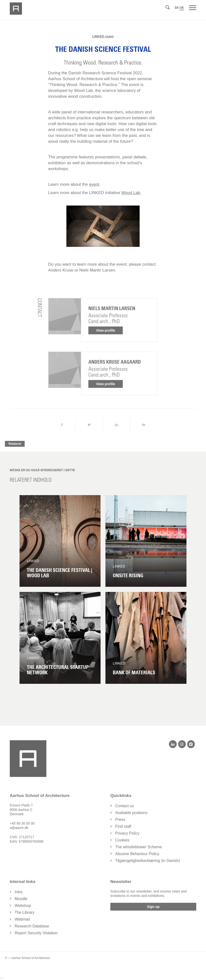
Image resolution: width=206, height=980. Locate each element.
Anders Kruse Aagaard (115, 362)
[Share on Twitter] (89, 425)
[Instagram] (182, 744)
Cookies (122, 840)
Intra (19, 892)
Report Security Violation (36, 933)
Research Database (32, 926)
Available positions (131, 813)
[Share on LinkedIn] (117, 425)
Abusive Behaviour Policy (137, 854)
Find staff (123, 826)
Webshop (23, 906)
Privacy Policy (127, 833)
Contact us (124, 806)
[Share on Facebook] (62, 425)
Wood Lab (131, 193)
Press (120, 820)
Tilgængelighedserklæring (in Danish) (148, 861)
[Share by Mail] (144, 425)
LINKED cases (103, 36)
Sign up (153, 907)
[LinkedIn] (173, 744)
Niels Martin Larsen (112, 308)
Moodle (21, 899)
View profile (105, 330)
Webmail (22, 919)
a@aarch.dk (19, 828)
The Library (25, 912)
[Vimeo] (191, 744)
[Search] (168, 7)
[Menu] (193, 7)
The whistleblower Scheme (139, 847)
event (94, 184)
